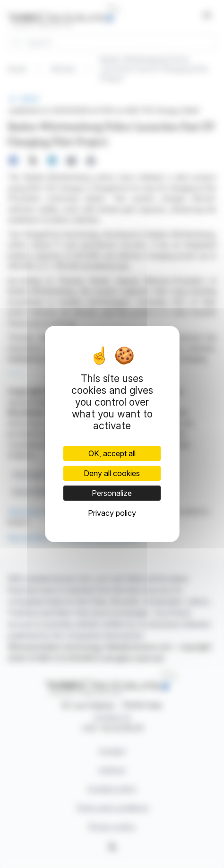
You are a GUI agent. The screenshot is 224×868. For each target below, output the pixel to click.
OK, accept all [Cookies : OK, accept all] (112, 453)
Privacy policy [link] (112, 513)
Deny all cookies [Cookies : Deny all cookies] (112, 473)
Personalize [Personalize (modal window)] (112, 493)
